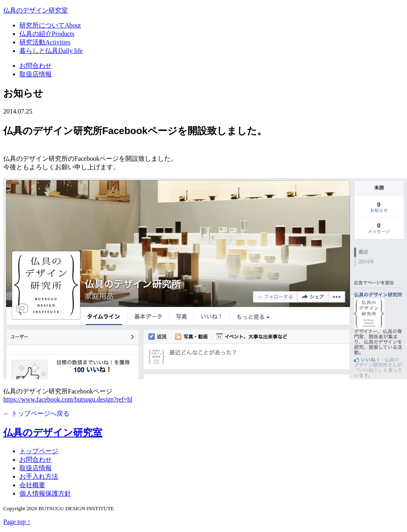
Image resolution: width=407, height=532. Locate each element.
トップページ (39, 451)
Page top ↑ (17, 522)
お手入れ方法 (39, 476)
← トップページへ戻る (36, 413)
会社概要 (32, 485)
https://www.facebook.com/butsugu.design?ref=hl (68, 399)
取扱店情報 (36, 74)
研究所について (50, 25)
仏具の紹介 (47, 34)
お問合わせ (36, 66)
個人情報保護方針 (45, 493)
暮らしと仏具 (51, 51)
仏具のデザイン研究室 (36, 10)
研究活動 (45, 42)
